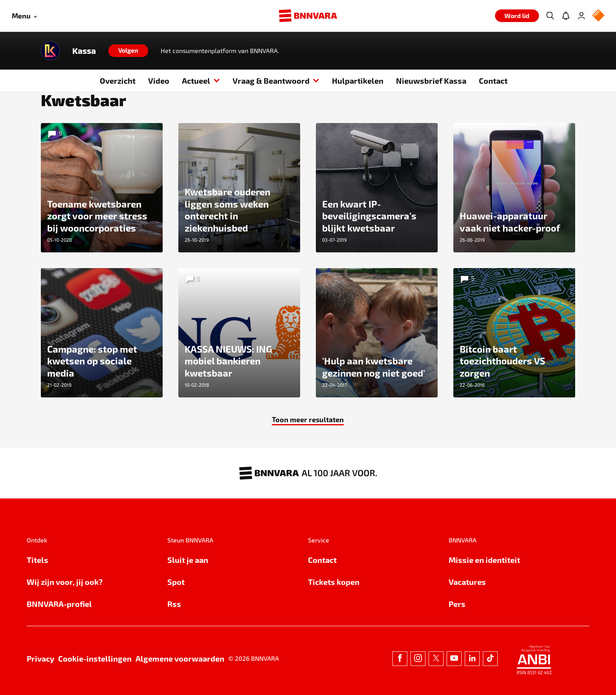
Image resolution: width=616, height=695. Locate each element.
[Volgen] (128, 51)
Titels (38, 560)
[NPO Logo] (598, 16)
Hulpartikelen (358, 81)
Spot (176, 582)
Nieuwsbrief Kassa (431, 81)
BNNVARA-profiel (59, 604)
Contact (493, 81)
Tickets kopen (334, 582)
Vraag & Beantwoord (276, 81)
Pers (457, 604)
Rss (174, 604)
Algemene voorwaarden (180, 658)
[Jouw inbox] (566, 16)
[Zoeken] (550, 16)
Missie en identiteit (484, 560)
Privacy (40, 658)
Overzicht (118, 81)
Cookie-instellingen (95, 658)
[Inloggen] (581, 16)
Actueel (201, 81)
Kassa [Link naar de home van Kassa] (84, 51)
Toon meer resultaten (308, 419)
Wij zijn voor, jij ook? (65, 582)
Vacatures (467, 582)
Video (159, 81)
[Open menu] (24, 16)
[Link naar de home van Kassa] (50, 51)
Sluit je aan (188, 560)
